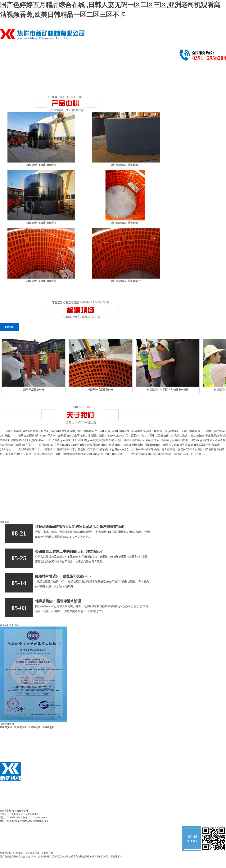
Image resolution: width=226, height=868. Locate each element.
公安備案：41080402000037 (57, 824)
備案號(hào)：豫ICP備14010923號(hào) (20, 824)
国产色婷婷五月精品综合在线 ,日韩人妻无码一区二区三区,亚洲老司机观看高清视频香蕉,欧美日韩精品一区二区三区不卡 (61, 857)
